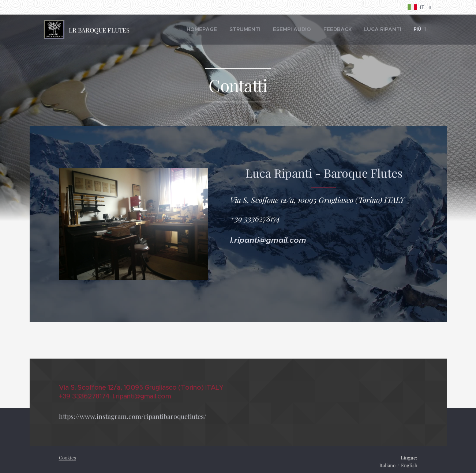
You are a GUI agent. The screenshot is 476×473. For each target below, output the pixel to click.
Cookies (68, 457)
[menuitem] (186, 30)
